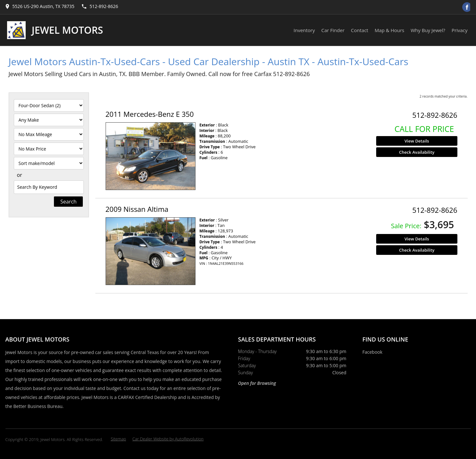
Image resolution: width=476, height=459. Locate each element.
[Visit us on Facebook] (467, 7)
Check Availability (417, 152)
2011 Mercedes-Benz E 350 (150, 114)
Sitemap (118, 439)
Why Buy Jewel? (428, 30)
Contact (359, 30)
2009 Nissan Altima (137, 209)
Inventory (304, 30)
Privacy (459, 30)
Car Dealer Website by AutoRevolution (168, 439)
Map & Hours (389, 30)
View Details (417, 141)
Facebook (372, 352)
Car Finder (333, 30)
